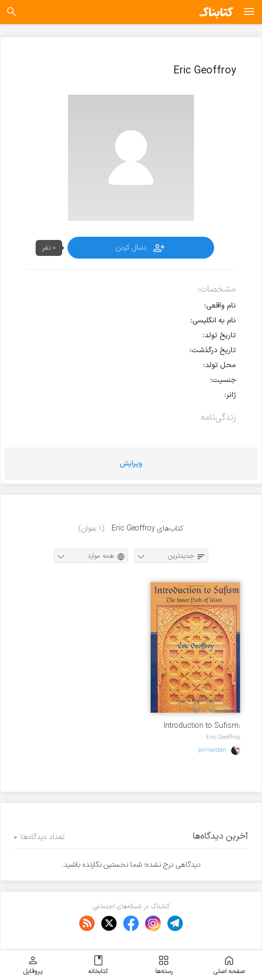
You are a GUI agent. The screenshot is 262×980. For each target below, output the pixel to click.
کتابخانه (98, 965)
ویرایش (131, 464)
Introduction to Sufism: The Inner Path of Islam (201, 726)
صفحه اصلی (229, 965)
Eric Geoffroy (223, 737)
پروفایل (33, 965)
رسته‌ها (164, 965)
